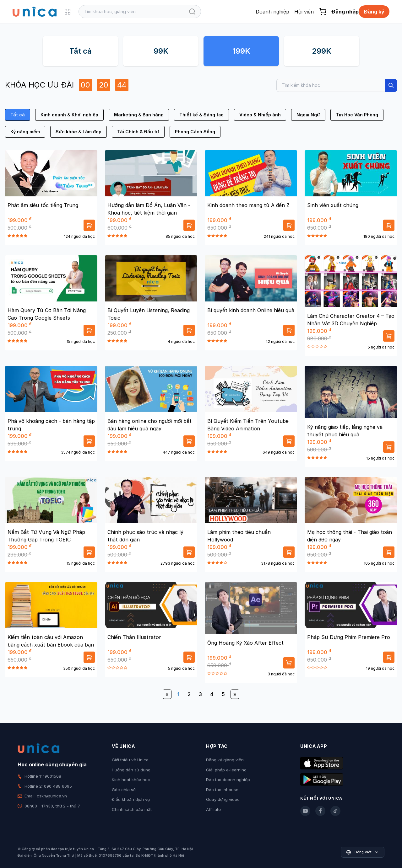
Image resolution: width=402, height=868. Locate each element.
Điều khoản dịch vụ (131, 799)
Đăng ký (374, 12)
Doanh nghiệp (272, 12)
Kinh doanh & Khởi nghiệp (69, 115)
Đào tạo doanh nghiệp (228, 780)
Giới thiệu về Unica (130, 760)
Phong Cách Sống (195, 132)
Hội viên (304, 12)
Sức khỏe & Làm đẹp (79, 132)
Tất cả (81, 51)
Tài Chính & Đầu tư (138, 132)
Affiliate (213, 809)
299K (322, 51)
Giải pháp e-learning (226, 770)
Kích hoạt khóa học (131, 780)
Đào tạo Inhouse (222, 790)
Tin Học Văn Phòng (357, 115)
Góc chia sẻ (124, 790)
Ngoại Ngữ (308, 115)
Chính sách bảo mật (132, 809)
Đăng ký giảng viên (225, 760)
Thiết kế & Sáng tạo (201, 115)
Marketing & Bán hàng (139, 115)
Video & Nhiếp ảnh (260, 115)
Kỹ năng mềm (25, 132)
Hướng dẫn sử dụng (131, 770)
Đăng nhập (345, 12)
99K (161, 51)
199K (241, 51)
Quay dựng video (223, 799)
